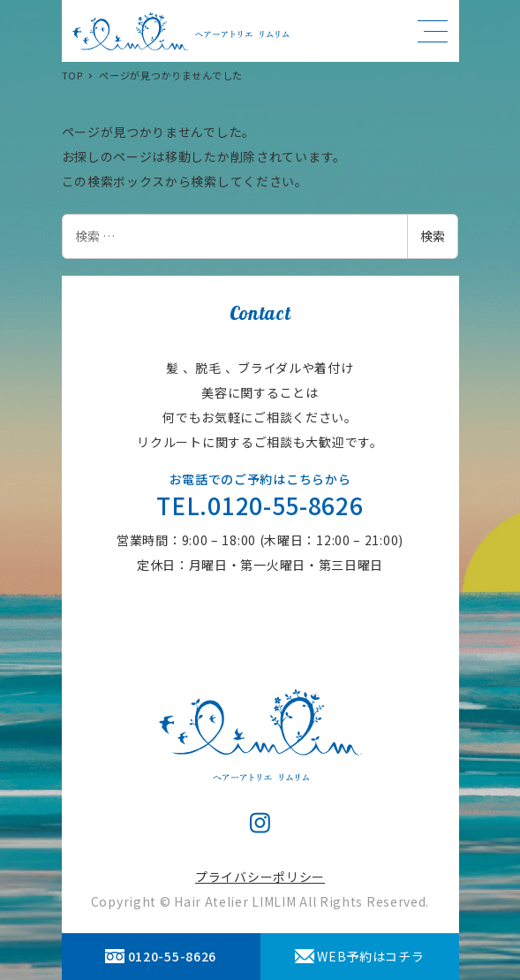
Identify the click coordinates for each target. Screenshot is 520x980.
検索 (433, 236)
